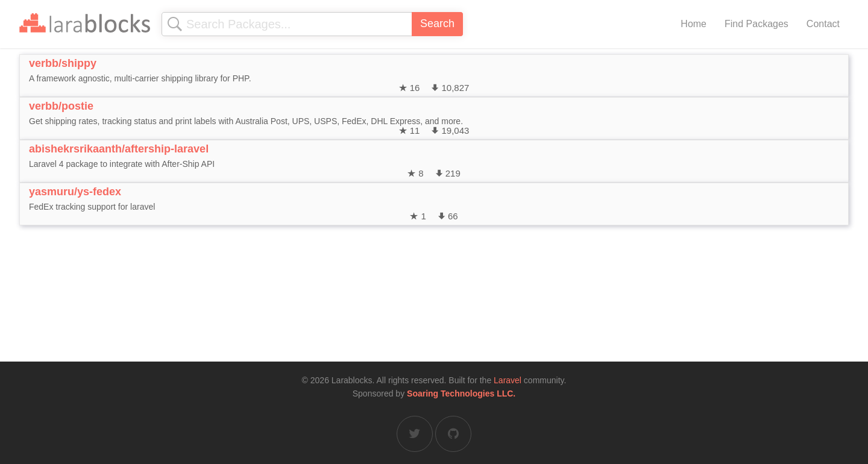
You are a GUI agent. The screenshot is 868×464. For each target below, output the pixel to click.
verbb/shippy (63, 63)
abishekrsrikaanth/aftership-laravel (119, 149)
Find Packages (756, 24)
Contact (823, 24)
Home (693, 24)
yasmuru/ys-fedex (75, 192)
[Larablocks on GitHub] (453, 434)
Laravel (508, 380)
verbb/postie (61, 106)
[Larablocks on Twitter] (415, 434)
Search (437, 24)
